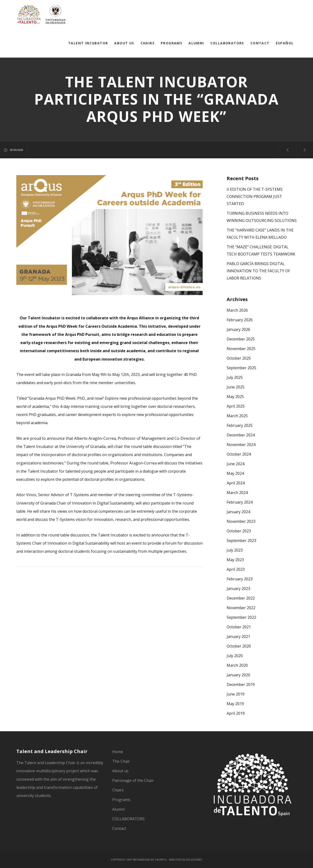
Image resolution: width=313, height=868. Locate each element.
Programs (121, 800)
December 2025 (241, 339)
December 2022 (241, 598)
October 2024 (239, 454)
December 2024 (241, 435)
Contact (119, 828)
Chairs (118, 790)
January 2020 (238, 675)
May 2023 (235, 560)
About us (120, 771)
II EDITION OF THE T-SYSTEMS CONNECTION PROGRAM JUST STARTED (255, 196)
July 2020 (235, 656)
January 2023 (238, 589)
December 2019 (241, 684)
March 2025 (237, 416)
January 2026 (238, 329)
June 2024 (236, 464)
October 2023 (239, 531)
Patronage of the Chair (133, 780)
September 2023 (241, 541)
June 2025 (236, 387)
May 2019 (235, 704)
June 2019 (236, 694)
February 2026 (240, 320)
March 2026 (237, 310)
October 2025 (239, 358)
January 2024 (238, 512)
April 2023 (236, 569)
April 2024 (236, 483)
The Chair (121, 761)
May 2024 (235, 473)
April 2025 (236, 406)
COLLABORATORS (128, 819)
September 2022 (241, 617)
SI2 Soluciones (192, 860)
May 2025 (235, 397)
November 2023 (241, 521)
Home (118, 752)
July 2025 (235, 377)
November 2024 (241, 445)
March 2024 (237, 493)
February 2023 (240, 579)
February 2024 (240, 502)
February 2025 (240, 425)
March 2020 (237, 665)
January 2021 (238, 636)
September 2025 (241, 368)
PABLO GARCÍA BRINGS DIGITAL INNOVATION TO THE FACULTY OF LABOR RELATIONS (258, 271)
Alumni (118, 809)
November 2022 (241, 608)
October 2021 (239, 627)
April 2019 (236, 713)
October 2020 (239, 646)
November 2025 (241, 349)
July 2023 (235, 550)
